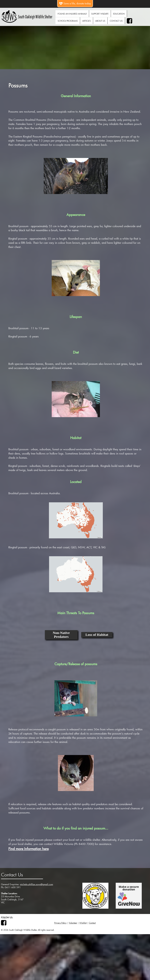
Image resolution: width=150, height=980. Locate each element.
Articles (87, 21)
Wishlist (83, 923)
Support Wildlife (100, 14)
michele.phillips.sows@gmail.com (36, 884)
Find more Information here (29, 849)
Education (119, 14)
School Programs (68, 21)
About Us (100, 21)
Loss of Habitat (97, 635)
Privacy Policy (60, 923)
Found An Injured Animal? (72, 14)
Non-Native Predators (61, 635)
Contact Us (116, 21)
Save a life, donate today (75, 3)
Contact (92, 923)
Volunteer (73, 923)
